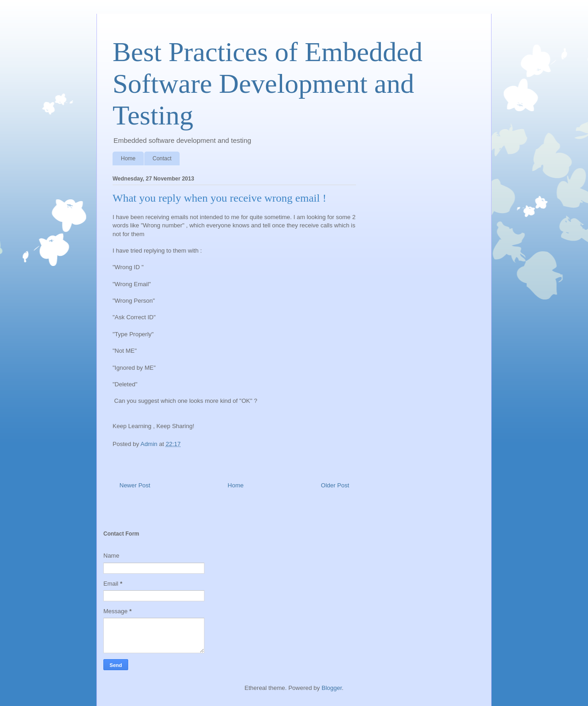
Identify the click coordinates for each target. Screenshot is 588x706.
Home (128, 158)
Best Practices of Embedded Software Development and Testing (268, 84)
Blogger (332, 688)
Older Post (335, 485)
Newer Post (135, 485)
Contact (162, 158)
